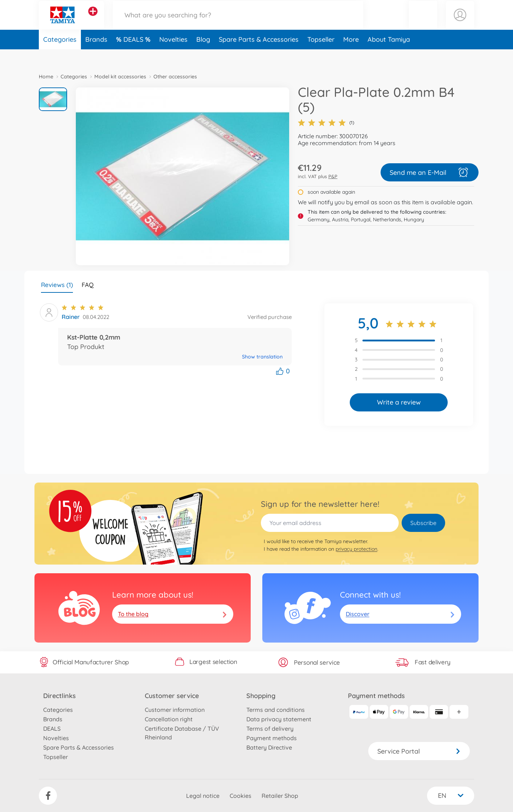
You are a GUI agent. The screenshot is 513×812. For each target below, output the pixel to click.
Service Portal (419, 751)
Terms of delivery (270, 729)
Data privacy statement (279, 719)
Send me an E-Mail (430, 172)
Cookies (241, 796)
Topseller (321, 56)
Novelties (173, 56)
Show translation (262, 357)
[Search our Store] (238, 23)
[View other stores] (93, 20)
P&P (333, 176)
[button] (423, 23)
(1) (326, 123)
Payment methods (272, 738)
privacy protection (356, 549)
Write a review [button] (399, 402)
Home (46, 77)
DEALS (134, 56)
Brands (96, 56)
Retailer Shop (280, 796)
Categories (60, 56)
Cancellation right (169, 719)
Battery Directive (269, 747)
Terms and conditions (276, 710)
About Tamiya (389, 56)
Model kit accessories (120, 77)
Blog (203, 56)
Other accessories (175, 77)
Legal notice (203, 796)
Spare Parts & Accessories (259, 56)
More (351, 56)
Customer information (175, 710)
